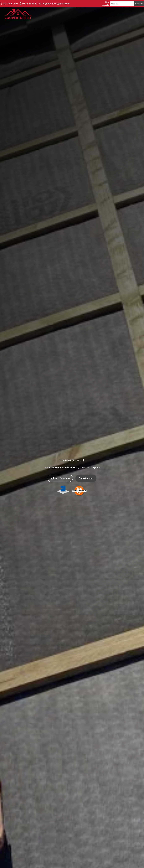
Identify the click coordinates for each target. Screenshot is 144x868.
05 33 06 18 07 (11, 4)
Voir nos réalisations (60, 478)
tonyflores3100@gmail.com (56, 4)
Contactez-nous (86, 478)
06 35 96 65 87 (30, 4)
